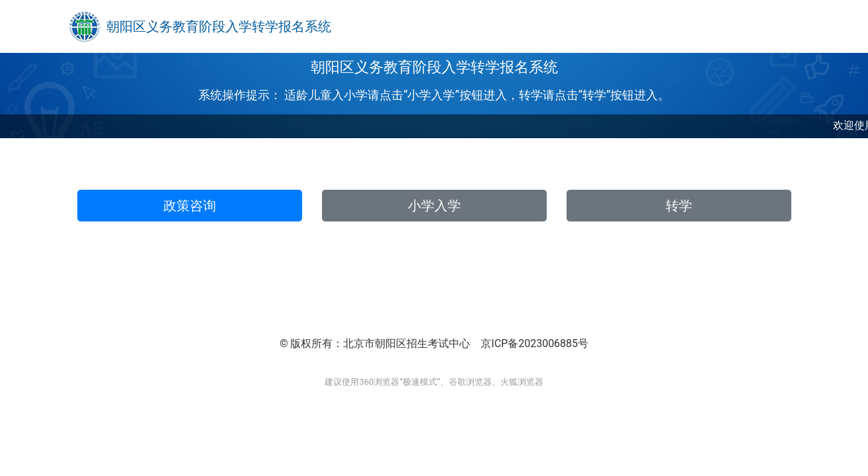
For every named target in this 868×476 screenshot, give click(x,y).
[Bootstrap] (85, 26)
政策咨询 (190, 206)
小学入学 (434, 206)
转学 (679, 206)
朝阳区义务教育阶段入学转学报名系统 (219, 26)
